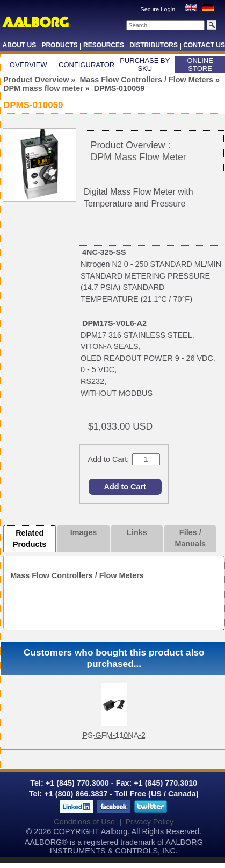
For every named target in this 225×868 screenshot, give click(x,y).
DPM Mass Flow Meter (139, 157)
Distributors (154, 45)
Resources (104, 45)
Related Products (30, 539)
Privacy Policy (150, 822)
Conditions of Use (84, 822)
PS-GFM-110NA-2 (114, 735)
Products (59, 45)
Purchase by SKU (145, 65)
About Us (20, 45)
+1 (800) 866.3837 (76, 794)
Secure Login (158, 9)
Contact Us (204, 45)
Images (84, 532)
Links (137, 532)
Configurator (86, 65)
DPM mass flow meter (43, 88)
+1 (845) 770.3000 (76, 783)
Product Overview (36, 80)
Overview (28, 65)
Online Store (200, 65)
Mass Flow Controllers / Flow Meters (146, 80)
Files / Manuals (190, 538)
